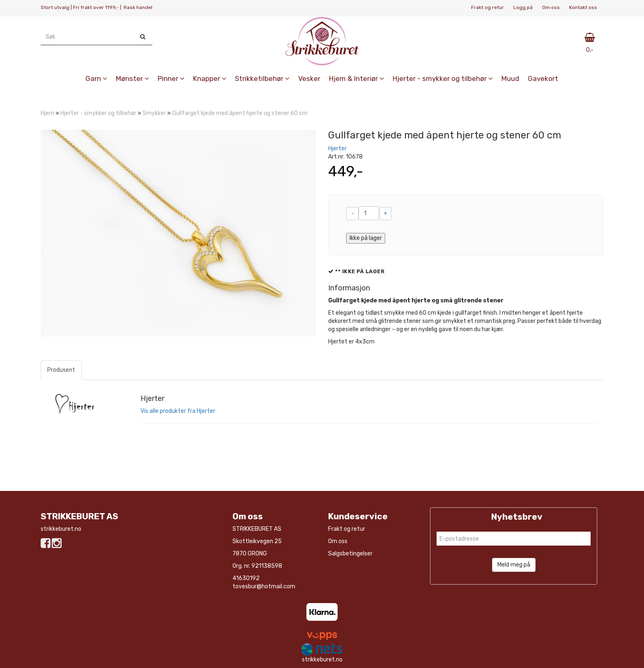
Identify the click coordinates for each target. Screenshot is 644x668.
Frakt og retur (488, 7)
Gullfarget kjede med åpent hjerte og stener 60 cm (240, 113)
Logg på (523, 7)
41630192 (246, 578)
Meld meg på (514, 565)
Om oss (551, 7)
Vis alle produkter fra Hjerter (178, 411)
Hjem (47, 113)
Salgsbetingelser (350, 554)
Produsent (61, 370)
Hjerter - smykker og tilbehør (98, 113)
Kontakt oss (583, 7)
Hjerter (337, 149)
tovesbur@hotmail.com (264, 586)
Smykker (154, 113)
